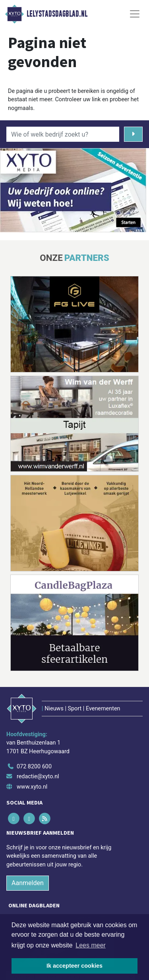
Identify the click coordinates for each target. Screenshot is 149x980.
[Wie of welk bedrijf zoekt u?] (63, 134)
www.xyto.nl (32, 787)
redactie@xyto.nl (38, 776)
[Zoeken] (133, 134)
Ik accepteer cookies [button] (74, 966)
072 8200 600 (34, 767)
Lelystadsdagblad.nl (57, 14)
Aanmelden (28, 883)
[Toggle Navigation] (135, 14)
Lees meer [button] (91, 945)
